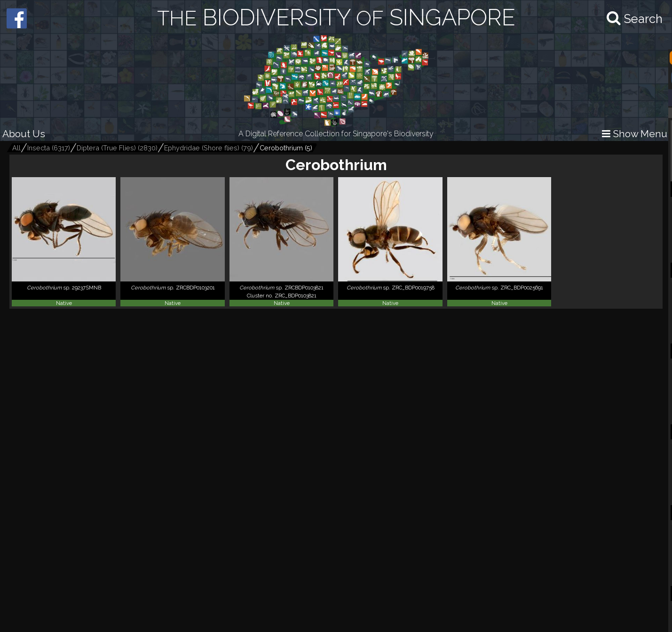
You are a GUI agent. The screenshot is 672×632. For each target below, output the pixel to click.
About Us (24, 134)
